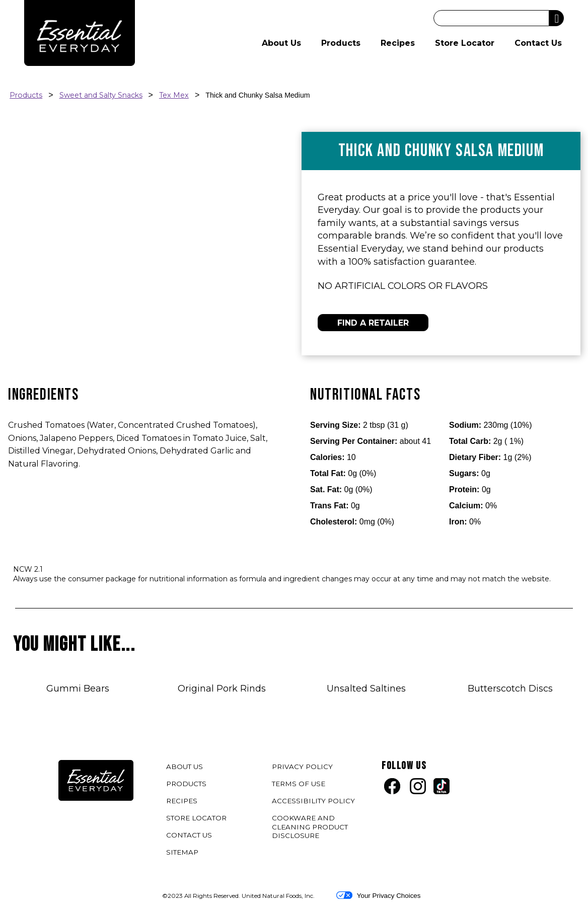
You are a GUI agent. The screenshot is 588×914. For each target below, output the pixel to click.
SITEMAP (182, 852)
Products (341, 43)
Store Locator (465, 43)
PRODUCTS (186, 784)
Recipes (398, 43)
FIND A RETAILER (373, 323)
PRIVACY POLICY (304, 768)
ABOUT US (185, 767)
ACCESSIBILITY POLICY (315, 803)
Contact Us (538, 43)
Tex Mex (174, 95)
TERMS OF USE (300, 785)
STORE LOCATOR (196, 818)
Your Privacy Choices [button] (378, 895)
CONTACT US (189, 835)
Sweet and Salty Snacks (101, 95)
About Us (281, 43)
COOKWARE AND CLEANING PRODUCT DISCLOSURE (310, 828)
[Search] (491, 18)
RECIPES (182, 801)
